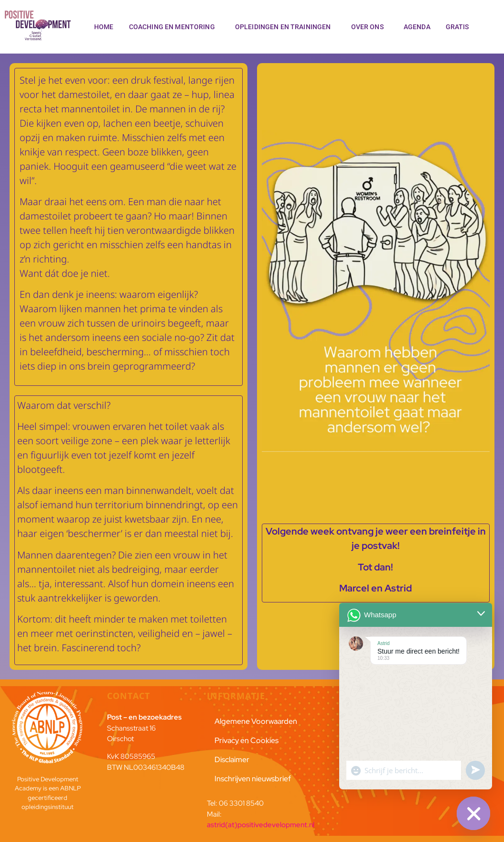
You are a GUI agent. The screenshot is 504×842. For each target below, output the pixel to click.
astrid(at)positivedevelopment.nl (261, 825)
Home (104, 27)
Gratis (460, 27)
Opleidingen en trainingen (285, 27)
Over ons (370, 27)
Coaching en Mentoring (174, 27)
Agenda (417, 27)
